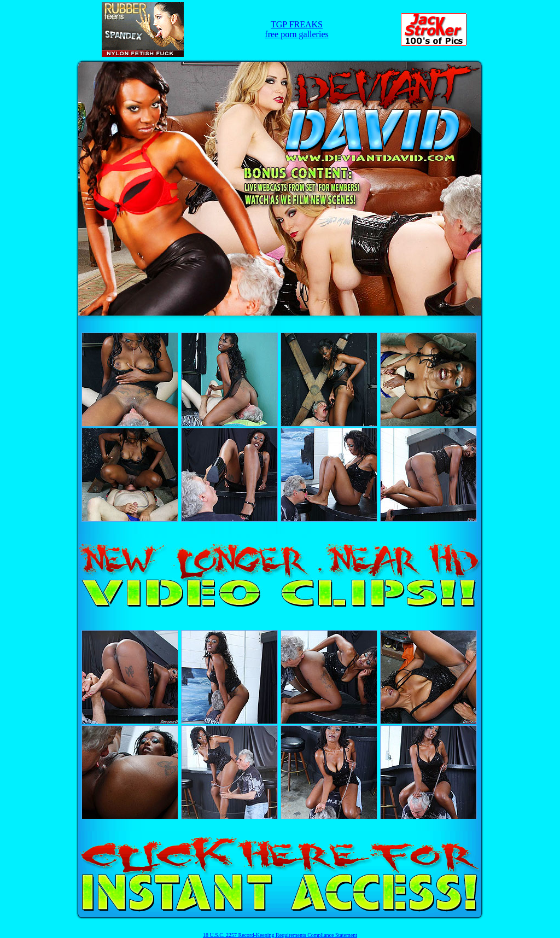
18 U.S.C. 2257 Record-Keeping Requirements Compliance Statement (280, 935)
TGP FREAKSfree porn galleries (296, 29)
